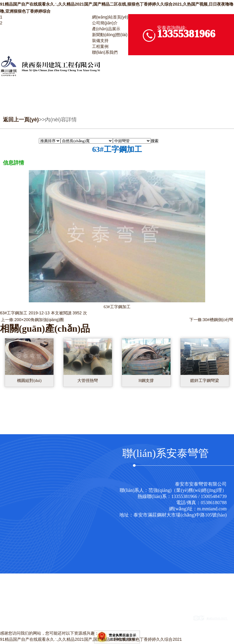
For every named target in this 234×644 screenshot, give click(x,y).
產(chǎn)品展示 (106, 29)
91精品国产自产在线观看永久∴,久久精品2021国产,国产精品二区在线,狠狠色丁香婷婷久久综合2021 (91, 639)
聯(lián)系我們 (105, 52)
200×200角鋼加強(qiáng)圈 (39, 320)
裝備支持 (100, 41)
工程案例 (100, 46)
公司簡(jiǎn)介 (105, 23)
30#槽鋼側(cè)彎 (218, 320)
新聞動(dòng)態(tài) (110, 35)
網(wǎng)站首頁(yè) (110, 17)
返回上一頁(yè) (21, 120)
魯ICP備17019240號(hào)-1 (148, 620)
